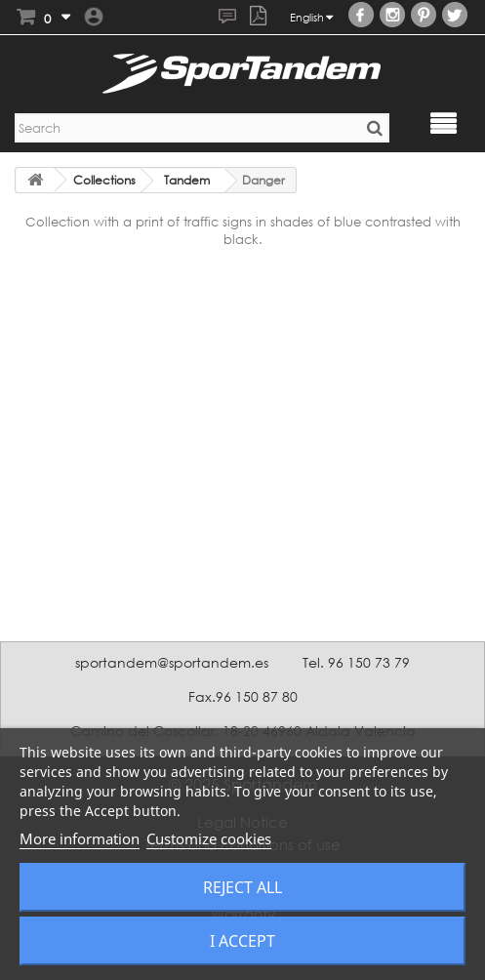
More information (80, 838)
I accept (242, 941)
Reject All (242, 887)
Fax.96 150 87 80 (243, 696)
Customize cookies (209, 838)
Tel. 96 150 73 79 (356, 662)
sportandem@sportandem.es (172, 662)
